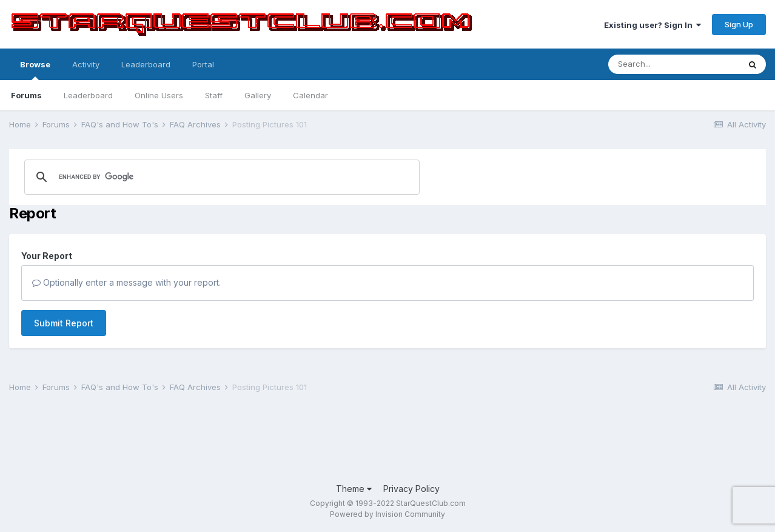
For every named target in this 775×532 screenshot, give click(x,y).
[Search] (674, 64)
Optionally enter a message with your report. (126, 282)
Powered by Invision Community (387, 514)
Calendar (310, 95)
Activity (86, 64)
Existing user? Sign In (653, 25)
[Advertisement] (230, 439)
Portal (203, 64)
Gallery (258, 95)
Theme (354, 489)
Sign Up (739, 24)
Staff (214, 95)
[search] (165, 177)
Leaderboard (88, 95)
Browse (35, 70)
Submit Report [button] (64, 323)
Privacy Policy (411, 489)
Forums (26, 95)
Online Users (159, 95)
